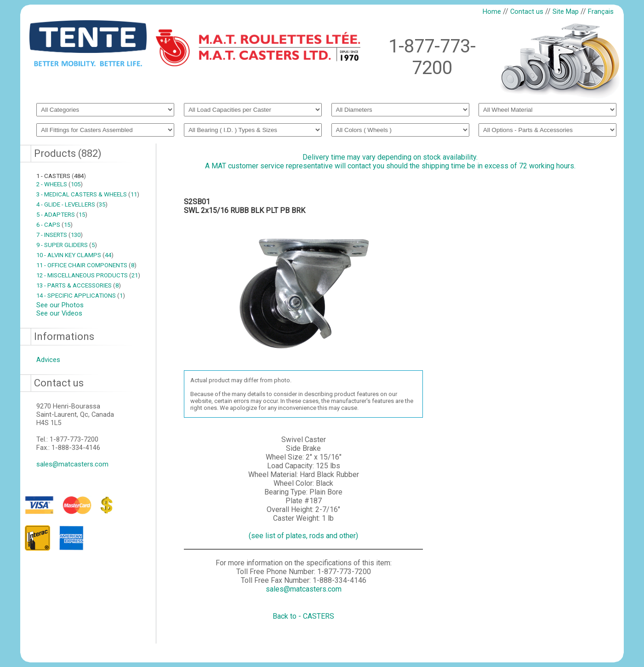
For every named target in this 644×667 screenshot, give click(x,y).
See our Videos (59, 313)
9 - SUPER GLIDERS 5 (67, 245)
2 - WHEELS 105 (60, 184)
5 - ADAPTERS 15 (62, 215)
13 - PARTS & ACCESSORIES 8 (79, 285)
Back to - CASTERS (303, 616)
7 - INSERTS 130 (60, 235)
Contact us (527, 11)
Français (601, 11)
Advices (48, 360)
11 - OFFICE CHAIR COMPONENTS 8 (86, 265)
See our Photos (60, 305)
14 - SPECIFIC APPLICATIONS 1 (81, 296)
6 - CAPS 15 (54, 225)
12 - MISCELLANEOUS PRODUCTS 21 (88, 275)
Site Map (566, 11)
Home (492, 11)
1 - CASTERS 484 (61, 176)
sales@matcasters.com (72, 464)
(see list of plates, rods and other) (303, 536)
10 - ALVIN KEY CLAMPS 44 (75, 255)
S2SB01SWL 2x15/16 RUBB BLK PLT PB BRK (245, 206)
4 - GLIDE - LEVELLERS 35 (72, 204)
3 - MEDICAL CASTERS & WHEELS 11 (88, 194)
